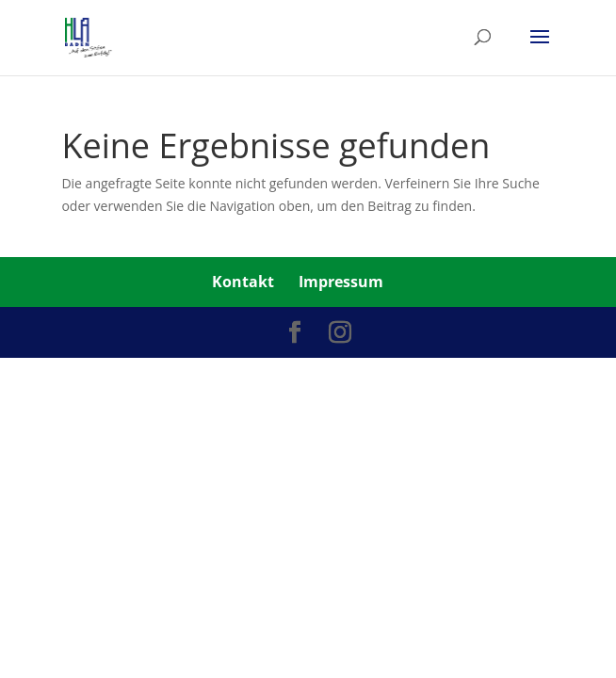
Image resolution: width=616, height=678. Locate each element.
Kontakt (243, 282)
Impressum (341, 282)
